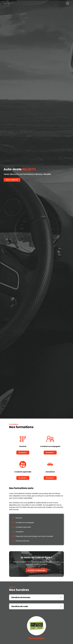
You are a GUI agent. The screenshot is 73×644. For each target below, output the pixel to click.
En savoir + (23, 453)
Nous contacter (12, 180)
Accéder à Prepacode (36, 570)
